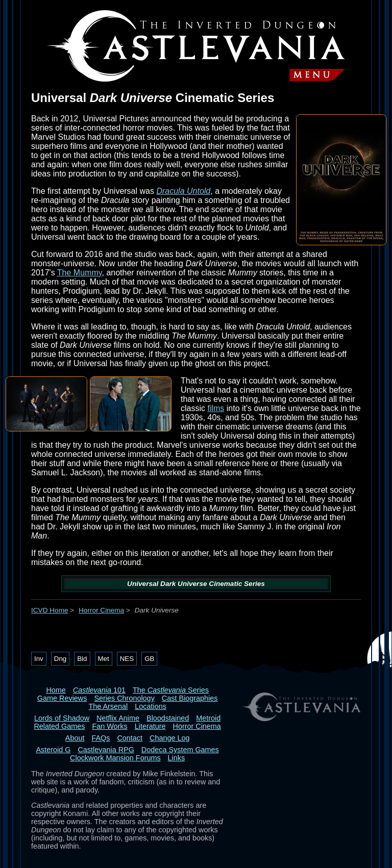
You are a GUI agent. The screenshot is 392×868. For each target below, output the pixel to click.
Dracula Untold (183, 191)
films (216, 408)
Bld (82, 659)
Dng (60, 659)
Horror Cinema (101, 610)
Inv (39, 659)
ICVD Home (50, 610)
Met (104, 659)
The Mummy (80, 273)
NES (127, 659)
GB (149, 659)
